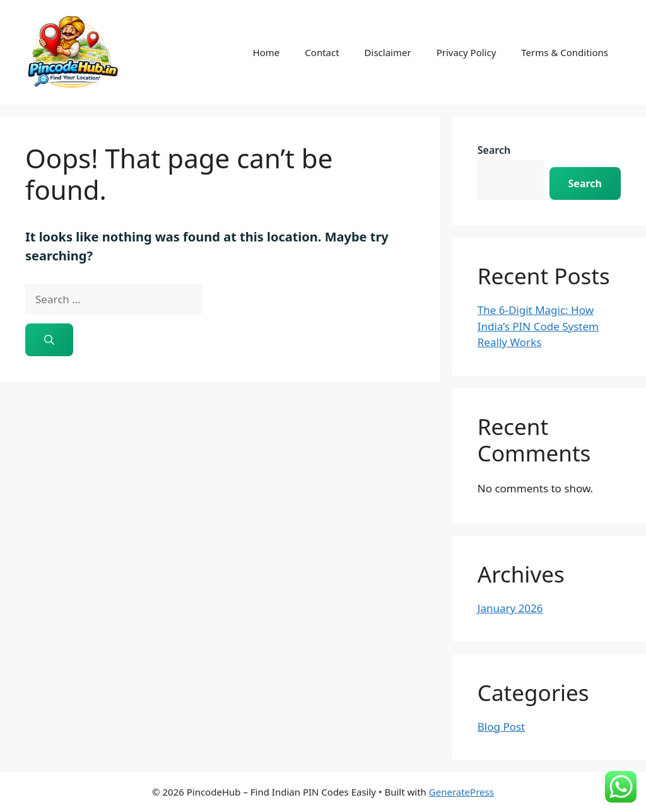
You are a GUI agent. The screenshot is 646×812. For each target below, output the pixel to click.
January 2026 (510, 608)
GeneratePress (461, 792)
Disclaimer (388, 52)
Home (267, 52)
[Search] (49, 340)
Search (494, 150)
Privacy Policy (467, 52)
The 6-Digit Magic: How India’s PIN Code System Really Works (538, 326)
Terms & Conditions (565, 52)
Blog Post (501, 727)
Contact (322, 52)
